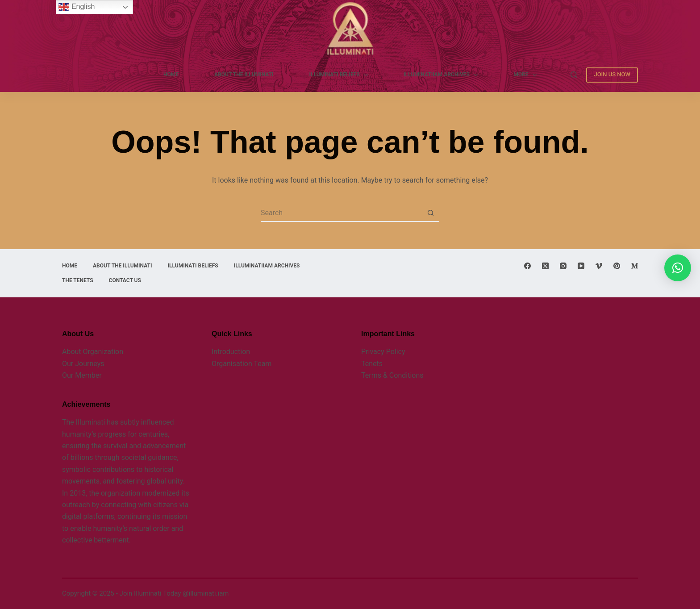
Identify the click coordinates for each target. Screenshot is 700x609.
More (527, 75)
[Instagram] (563, 266)
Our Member (82, 375)
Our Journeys (83, 364)
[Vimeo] (599, 266)
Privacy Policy (383, 352)
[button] (678, 268)
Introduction (231, 352)
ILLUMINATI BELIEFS (341, 75)
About (72, 352)
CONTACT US (125, 280)
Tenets (372, 364)
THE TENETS (78, 280)
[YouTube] (581, 266)
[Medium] (635, 266)
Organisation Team (242, 364)
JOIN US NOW (612, 74)
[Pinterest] (617, 266)
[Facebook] (527, 266)
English (77, 7)
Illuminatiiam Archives (442, 75)
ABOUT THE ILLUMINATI (244, 75)
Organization (102, 352)
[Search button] (430, 213)
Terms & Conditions (392, 375)
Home (171, 75)
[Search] (574, 75)
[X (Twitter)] (545, 266)
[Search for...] (341, 213)
